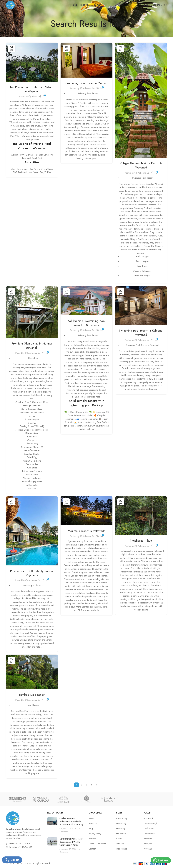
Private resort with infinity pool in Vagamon (32, 573)
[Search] (166, 5)
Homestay (121, 829)
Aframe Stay (122, 819)
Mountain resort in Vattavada (87, 531)
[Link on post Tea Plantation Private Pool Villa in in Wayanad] (32, 62)
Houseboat (121, 834)
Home (91, 819)
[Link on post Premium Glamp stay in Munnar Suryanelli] (32, 312)
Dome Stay (121, 824)
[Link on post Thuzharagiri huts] (141, 516)
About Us (93, 824)
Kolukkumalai (149, 834)
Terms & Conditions (97, 844)
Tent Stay (120, 844)
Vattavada (148, 844)
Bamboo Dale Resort (32, 695)
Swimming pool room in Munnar (86, 83)
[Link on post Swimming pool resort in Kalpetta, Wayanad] (141, 306)
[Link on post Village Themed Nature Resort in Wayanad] (141, 100)
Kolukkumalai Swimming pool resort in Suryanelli (86, 323)
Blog (91, 829)
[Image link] (13, 818)
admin (34, 97)
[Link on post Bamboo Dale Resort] (32, 672)
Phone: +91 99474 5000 (19, 844)
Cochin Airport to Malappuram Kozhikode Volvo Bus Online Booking (71, 822)
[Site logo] (10, 5)
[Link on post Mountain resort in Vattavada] (86, 511)
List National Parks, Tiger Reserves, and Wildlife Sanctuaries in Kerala (71, 842)
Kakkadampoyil (150, 824)
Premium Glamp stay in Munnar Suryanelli (32, 346)
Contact (92, 849)
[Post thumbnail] (52, 825)
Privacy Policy (95, 834)
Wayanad (148, 849)
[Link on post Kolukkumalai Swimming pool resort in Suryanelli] (86, 301)
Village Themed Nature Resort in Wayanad (141, 165)
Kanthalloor (149, 829)
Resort (119, 839)
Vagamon (148, 839)
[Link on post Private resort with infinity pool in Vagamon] (32, 531)
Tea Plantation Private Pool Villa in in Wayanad (32, 89)
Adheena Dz (89, 88)
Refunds (92, 839)
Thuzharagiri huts (141, 540)
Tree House (122, 849)
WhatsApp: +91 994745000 (21, 847)
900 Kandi (148, 819)
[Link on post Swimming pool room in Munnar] (86, 60)
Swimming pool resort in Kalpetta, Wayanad (141, 333)
